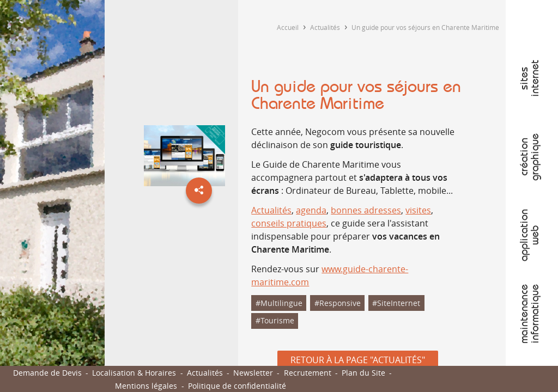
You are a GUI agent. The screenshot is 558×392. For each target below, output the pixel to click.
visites (418, 210)
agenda (311, 210)
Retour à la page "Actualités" (358, 360)
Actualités (325, 27)
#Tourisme (275, 320)
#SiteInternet (396, 303)
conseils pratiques (289, 223)
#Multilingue (279, 303)
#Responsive (338, 303)
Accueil (288, 27)
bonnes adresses (366, 210)
